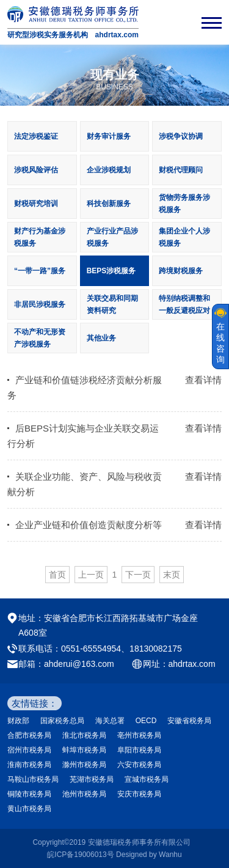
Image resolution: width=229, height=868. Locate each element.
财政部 (18, 721)
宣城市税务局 (147, 779)
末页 (172, 575)
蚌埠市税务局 (84, 750)
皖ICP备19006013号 (80, 855)
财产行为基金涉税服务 (40, 237)
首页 (57, 575)
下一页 (138, 575)
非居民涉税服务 (40, 304)
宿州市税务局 (29, 750)
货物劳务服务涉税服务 (184, 204)
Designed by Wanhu (149, 855)
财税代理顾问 (181, 170)
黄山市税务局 (29, 809)
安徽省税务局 (189, 721)
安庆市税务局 (139, 794)
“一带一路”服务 (40, 271)
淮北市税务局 (84, 735)
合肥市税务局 (29, 735)
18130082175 (156, 649)
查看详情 (203, 380)
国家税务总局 (62, 721)
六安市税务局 (139, 765)
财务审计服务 (109, 136)
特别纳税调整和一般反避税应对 (184, 304)
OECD (146, 721)
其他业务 (101, 338)
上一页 (91, 575)
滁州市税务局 (84, 765)
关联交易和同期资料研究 (112, 304)
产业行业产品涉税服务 (112, 237)
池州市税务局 (84, 794)
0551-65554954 (91, 649)
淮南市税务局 (29, 765)
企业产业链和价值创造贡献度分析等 (89, 525)
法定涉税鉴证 (36, 136)
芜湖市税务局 (92, 779)
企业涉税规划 (109, 170)
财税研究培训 (36, 204)
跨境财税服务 (181, 271)
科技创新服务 (109, 204)
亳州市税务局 (139, 735)
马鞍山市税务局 (33, 779)
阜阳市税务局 (139, 750)
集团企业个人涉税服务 (184, 237)
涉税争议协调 (181, 136)
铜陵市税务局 (29, 794)
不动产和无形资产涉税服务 (40, 338)
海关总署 (110, 721)
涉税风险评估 (36, 170)
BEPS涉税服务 (111, 271)
